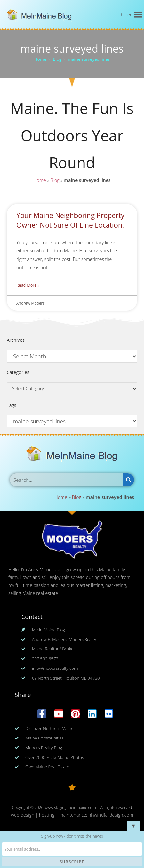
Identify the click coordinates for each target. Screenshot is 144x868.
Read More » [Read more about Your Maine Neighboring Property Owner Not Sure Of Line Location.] (28, 285)
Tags (12, 405)
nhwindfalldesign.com (111, 815)
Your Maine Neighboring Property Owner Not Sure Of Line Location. (71, 220)
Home (39, 182)
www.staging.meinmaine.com (70, 807)
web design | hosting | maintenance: (50, 815)
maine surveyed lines (89, 59)
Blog (54, 182)
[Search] (129, 480)
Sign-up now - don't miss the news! (72, 836)
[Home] (40, 59)
